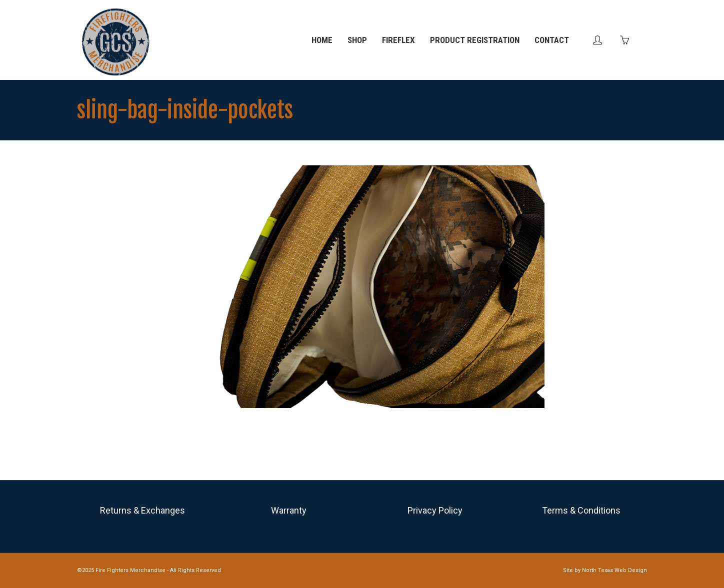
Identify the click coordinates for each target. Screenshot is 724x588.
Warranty (289, 510)
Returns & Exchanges (142, 510)
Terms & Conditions (581, 510)
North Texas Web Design (614, 570)
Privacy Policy (435, 510)
